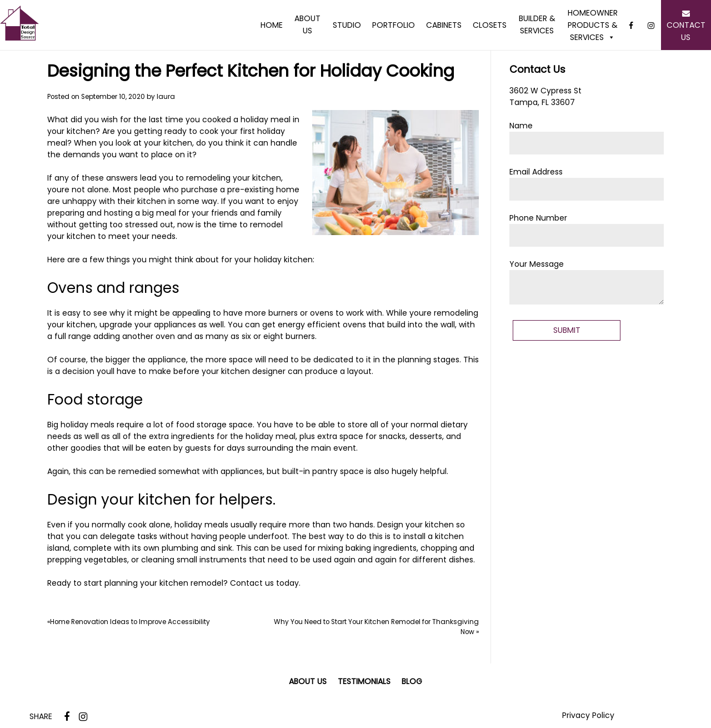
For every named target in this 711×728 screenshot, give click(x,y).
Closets (490, 25)
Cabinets (444, 25)
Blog (412, 681)
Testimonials (364, 681)
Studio (347, 25)
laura (166, 97)
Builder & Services (537, 24)
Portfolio (394, 25)
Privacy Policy (588, 715)
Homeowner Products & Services (593, 25)
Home (272, 25)
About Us (307, 24)
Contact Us (686, 25)
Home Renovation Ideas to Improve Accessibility (130, 622)
